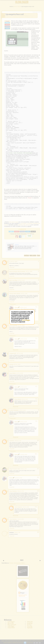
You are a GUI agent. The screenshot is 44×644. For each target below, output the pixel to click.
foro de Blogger (26, 320)
